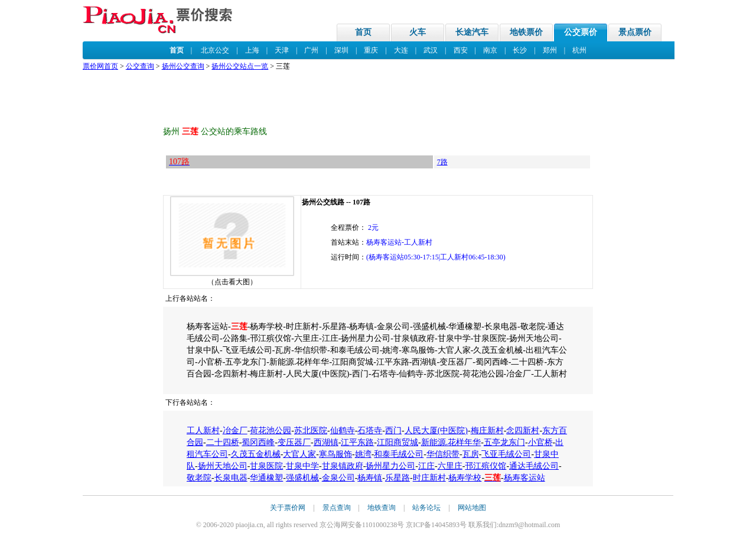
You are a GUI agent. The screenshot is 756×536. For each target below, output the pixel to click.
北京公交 (215, 50)
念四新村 (523, 431)
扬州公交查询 (183, 66)
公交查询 (140, 66)
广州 (311, 50)
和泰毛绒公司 (399, 454)
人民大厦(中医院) (436, 431)
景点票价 (635, 32)
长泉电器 (231, 478)
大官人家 (299, 454)
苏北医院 (311, 431)
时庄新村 (429, 478)
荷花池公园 (271, 431)
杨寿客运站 (524, 478)
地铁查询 (382, 508)
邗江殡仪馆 (485, 466)
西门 (393, 431)
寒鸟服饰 (335, 454)
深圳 (341, 50)
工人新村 (203, 431)
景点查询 (337, 508)
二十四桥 (223, 442)
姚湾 (363, 454)
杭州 (579, 50)
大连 (401, 50)
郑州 (550, 50)
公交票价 (581, 32)
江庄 (426, 466)
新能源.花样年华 (451, 442)
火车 (418, 32)
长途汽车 (472, 32)
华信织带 (443, 454)
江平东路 (357, 442)
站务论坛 (426, 508)
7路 (442, 162)
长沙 (520, 50)
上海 (252, 50)
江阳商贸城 (397, 442)
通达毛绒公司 (534, 466)
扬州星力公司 (390, 466)
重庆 (371, 50)
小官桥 (540, 442)
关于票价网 (288, 508)
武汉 (431, 50)
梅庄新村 (487, 431)
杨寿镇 (370, 478)
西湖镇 (326, 442)
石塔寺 (370, 431)
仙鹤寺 (343, 431)
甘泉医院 (266, 466)
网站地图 (472, 508)
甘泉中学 (302, 466)
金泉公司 (338, 478)
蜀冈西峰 (258, 442)
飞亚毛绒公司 (506, 454)
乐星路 (397, 478)
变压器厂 (294, 442)
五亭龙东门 (504, 442)
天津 (282, 50)
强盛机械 (302, 478)
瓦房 (471, 454)
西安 (461, 50)
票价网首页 (100, 66)
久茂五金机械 (256, 454)
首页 (363, 32)
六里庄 (450, 466)
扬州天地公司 (223, 466)
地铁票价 (526, 32)
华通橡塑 (266, 478)
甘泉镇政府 (343, 466)
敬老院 (199, 478)
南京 (490, 50)
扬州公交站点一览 (240, 66)
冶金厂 (235, 431)
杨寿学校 (465, 478)
